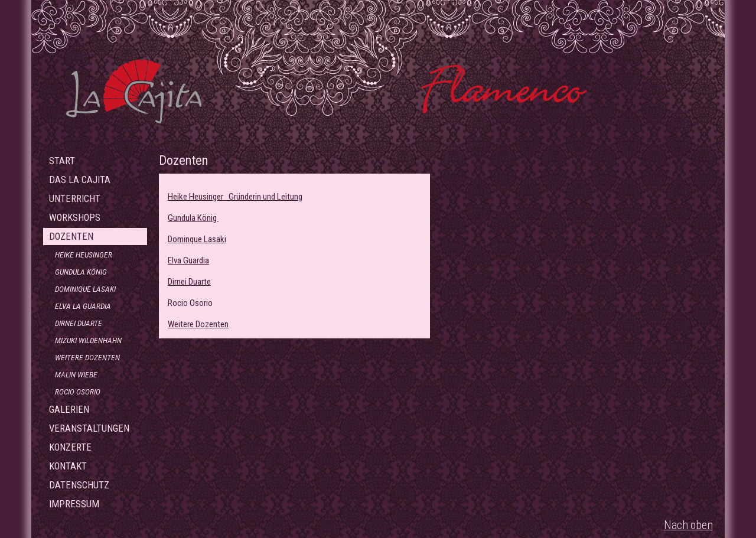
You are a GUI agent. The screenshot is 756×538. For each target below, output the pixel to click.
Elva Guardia (188, 260)
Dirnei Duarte (79, 323)
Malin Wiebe (76, 374)
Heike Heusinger (84, 255)
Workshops (75, 218)
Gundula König (81, 272)
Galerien (69, 410)
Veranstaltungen (89, 428)
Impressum (74, 504)
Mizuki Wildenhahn (88, 340)
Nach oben (688, 525)
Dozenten (71, 237)
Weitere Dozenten (87, 357)
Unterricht (75, 199)
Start (62, 161)
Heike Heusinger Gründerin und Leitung (235, 197)
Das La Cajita (80, 180)
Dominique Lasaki (85, 289)
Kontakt (68, 466)
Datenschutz (79, 485)
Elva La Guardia (83, 306)
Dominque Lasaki (197, 239)
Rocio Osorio (78, 392)
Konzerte (70, 447)
